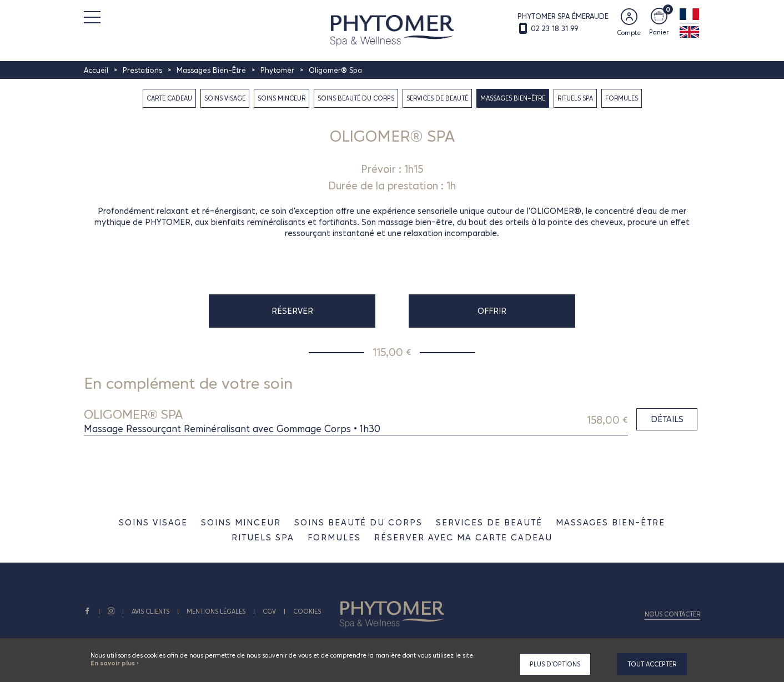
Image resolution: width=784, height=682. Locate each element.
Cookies (307, 611)
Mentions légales (216, 611)
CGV (269, 611)
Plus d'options (555, 664)
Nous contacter (672, 614)
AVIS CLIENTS (150, 611)
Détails (667, 419)
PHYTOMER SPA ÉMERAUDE (563, 16)
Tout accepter (652, 664)
